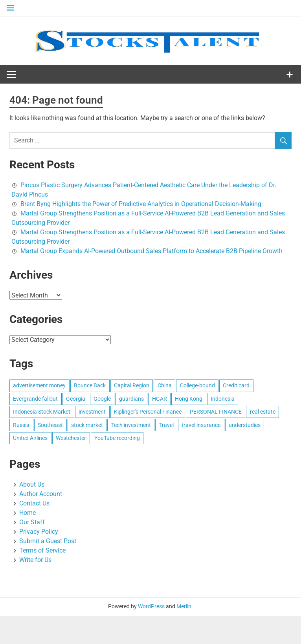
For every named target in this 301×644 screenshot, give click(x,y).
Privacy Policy (39, 532)
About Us (32, 484)
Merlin (184, 606)
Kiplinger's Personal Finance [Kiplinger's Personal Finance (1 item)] (148, 412)
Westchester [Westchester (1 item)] (71, 438)
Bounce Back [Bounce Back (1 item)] (90, 385)
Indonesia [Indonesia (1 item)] (223, 399)
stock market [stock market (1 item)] (87, 425)
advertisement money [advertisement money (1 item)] (39, 385)
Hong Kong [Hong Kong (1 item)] (189, 399)
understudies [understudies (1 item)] (245, 425)
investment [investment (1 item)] (92, 412)
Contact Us (34, 503)
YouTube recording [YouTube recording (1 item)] (117, 438)
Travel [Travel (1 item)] (166, 425)
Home (28, 513)
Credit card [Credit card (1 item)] (236, 385)
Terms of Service (42, 550)
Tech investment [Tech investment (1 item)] (131, 425)
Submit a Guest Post (48, 541)
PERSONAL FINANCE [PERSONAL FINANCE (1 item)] (216, 412)
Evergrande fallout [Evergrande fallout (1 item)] (35, 399)
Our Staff (32, 522)
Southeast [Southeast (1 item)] (50, 425)
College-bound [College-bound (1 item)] (197, 385)
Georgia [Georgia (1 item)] (76, 399)
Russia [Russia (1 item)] (21, 425)
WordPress (151, 606)
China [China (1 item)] (165, 385)
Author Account (41, 494)
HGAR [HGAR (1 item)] (160, 399)
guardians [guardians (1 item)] (131, 399)
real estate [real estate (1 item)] (263, 412)
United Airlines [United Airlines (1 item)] (30, 438)
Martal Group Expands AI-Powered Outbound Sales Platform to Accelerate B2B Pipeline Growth (151, 251)
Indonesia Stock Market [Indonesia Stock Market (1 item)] (42, 412)
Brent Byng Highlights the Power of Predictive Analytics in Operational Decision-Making (141, 204)
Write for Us (35, 560)
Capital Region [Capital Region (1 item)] (132, 385)
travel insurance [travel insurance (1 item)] (201, 425)
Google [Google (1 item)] (102, 399)
